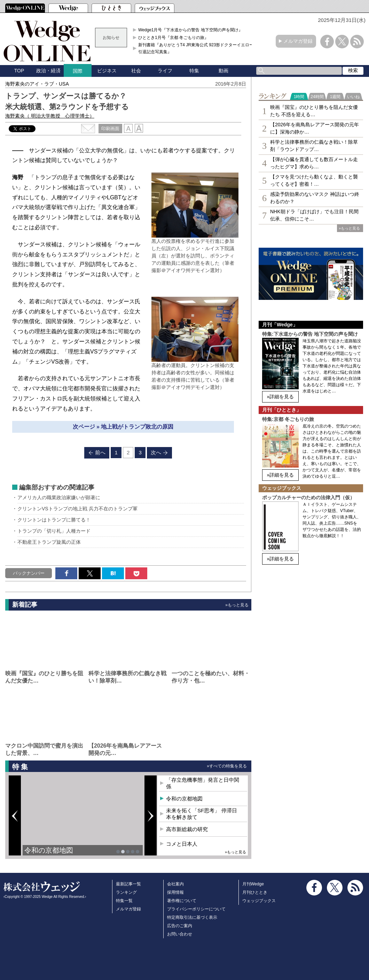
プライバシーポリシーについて (196, 909)
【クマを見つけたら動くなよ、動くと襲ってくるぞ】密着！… (314, 180)
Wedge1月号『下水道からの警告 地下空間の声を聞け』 (190, 30)
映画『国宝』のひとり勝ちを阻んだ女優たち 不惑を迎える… (314, 111)
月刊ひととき (255, 892)
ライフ (165, 71)
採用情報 (175, 892)
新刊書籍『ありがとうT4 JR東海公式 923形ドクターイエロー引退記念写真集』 (196, 48)
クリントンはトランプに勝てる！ (54, 520)
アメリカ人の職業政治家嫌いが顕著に (59, 497)
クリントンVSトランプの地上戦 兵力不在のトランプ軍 (77, 509)
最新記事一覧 (128, 884)
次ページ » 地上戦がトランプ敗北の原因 (123, 427)
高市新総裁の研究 (187, 829)
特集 (194, 71)
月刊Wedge (253, 884)
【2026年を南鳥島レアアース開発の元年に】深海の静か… (315, 128)
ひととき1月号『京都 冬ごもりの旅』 (173, 38)
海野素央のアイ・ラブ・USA (37, 84)
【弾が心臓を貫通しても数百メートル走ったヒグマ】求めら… (314, 163)
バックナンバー (29, 573)
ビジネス (107, 71)
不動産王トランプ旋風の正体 (49, 542)
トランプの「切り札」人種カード (54, 531)
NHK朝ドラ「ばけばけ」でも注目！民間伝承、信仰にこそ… (314, 215)
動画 (223, 71)
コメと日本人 (182, 844)
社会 (136, 71)
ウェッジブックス (259, 901)
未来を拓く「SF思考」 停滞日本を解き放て (201, 814)
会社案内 (175, 884)
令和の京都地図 (49, 850)
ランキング (126, 892)
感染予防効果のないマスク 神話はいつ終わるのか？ (315, 198)
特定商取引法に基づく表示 (192, 917)
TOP (19, 71)
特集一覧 (124, 901)
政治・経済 (48, 71)
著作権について (182, 901)
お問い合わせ (180, 934)
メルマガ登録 (298, 41)
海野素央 (50, 116)
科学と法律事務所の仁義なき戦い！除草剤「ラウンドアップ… (314, 146)
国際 (78, 71)
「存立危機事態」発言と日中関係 (203, 783)
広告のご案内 (180, 926)
